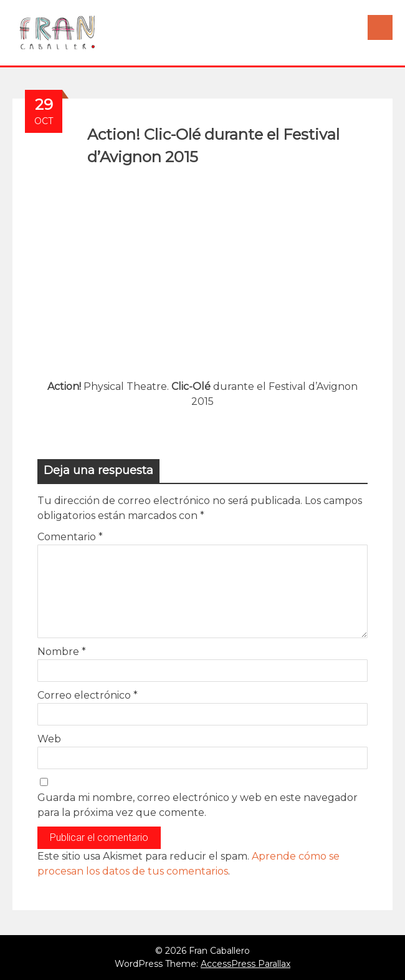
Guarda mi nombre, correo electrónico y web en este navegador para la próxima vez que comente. (198, 805)
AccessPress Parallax (245, 964)
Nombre (62, 652)
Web (49, 739)
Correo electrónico (88, 695)
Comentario (70, 537)
